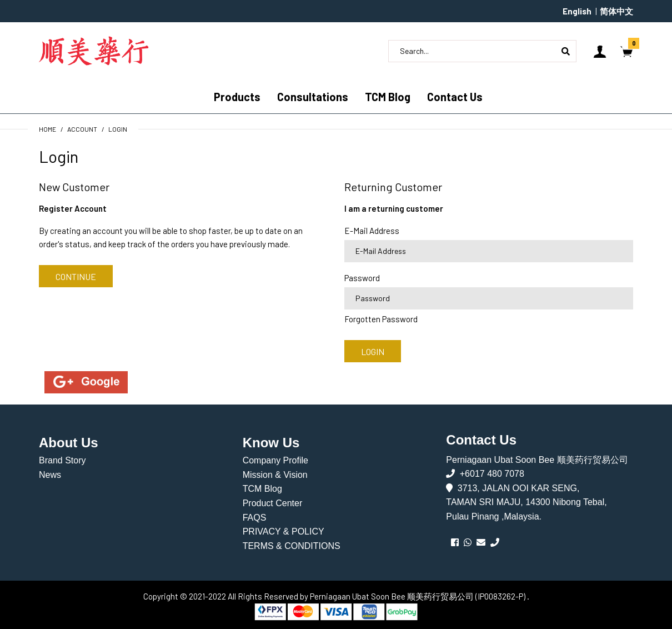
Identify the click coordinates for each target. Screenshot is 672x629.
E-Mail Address (372, 231)
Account (82, 129)
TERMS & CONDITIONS (292, 546)
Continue (76, 276)
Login (118, 129)
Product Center (273, 503)
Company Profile (275, 460)
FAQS (255, 518)
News (50, 475)
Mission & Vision (275, 475)
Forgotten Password (381, 319)
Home (47, 129)
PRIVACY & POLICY (284, 531)
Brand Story (62, 460)
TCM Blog (262, 489)
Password (362, 278)
